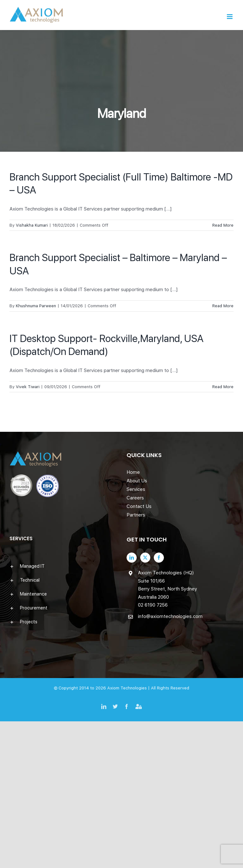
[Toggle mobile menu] (230, 17)
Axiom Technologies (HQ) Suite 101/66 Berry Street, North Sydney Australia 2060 (168, 585)
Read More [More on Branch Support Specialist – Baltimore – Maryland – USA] (223, 306)
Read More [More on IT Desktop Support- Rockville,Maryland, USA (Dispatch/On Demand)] (223, 387)
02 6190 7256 (153, 605)
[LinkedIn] (132, 558)
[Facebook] (159, 558)
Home (133, 472)
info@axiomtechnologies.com (170, 616)
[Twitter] (145, 558)
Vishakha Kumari (32, 225)
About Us (137, 481)
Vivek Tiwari (28, 387)
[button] (63, 566)
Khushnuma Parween (36, 306)
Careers (135, 498)
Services (136, 489)
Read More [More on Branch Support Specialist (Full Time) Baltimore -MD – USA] (223, 225)
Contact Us (139, 506)
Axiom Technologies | (129, 688)
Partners (136, 515)
